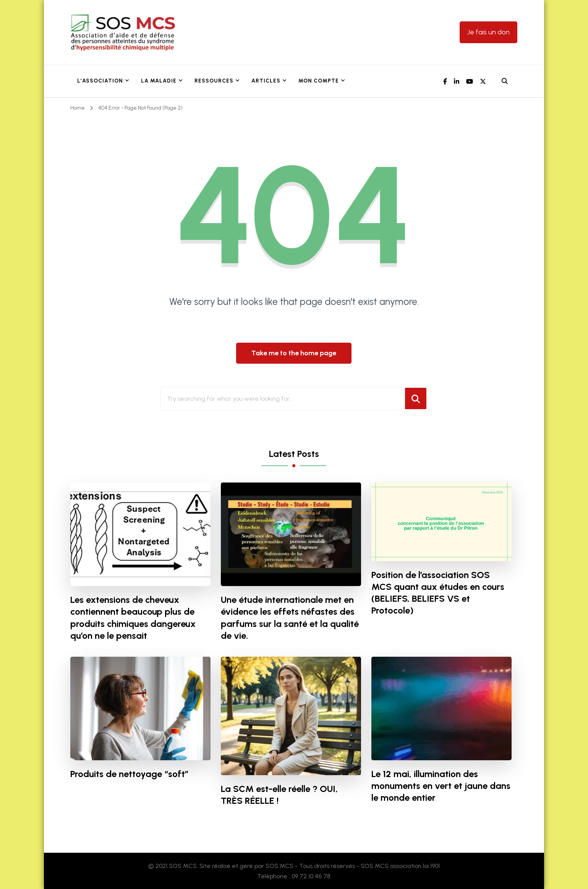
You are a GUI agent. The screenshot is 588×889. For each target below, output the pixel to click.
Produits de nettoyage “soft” (130, 774)
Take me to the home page (294, 353)
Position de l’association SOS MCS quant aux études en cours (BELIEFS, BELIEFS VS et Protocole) (438, 593)
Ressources (214, 81)
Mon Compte (319, 81)
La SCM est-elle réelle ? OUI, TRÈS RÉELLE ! (279, 795)
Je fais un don (488, 32)
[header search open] (505, 81)
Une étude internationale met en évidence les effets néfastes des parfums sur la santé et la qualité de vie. (290, 617)
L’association (100, 81)
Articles (266, 81)
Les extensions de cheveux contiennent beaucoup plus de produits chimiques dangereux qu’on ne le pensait (133, 617)
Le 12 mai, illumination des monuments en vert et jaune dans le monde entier (441, 786)
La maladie (159, 81)
